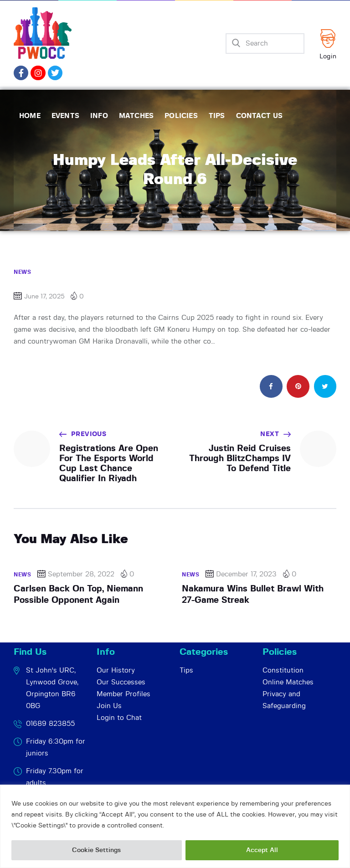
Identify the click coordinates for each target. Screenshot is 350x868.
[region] (175, 826)
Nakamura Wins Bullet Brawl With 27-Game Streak (253, 594)
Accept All (262, 850)
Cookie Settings (96, 850)
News (22, 272)
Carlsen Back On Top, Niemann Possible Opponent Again (78, 594)
